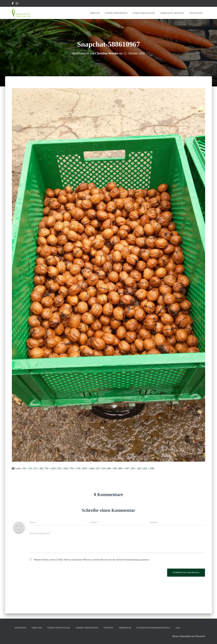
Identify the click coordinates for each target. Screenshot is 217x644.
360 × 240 (136, 469)
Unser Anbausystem (144, 13)
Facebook (13, 4)
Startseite (20, 628)
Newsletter (196, 13)
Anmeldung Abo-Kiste (172, 13)
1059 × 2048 (88, 469)
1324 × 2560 (148, 469)
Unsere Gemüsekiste (116, 13)
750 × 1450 (50, 469)
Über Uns (95, 13)
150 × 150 (27, 469)
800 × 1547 (124, 469)
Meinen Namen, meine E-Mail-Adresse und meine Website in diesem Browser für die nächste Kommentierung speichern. (92, 560)
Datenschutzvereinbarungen (153, 628)
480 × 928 (112, 469)
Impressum (125, 628)
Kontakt (109, 628)
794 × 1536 (75, 469)
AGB (178, 628)
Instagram (17, 4)
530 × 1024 (63, 469)
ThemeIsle (200, 636)
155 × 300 (38, 469)
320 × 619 (101, 469)
